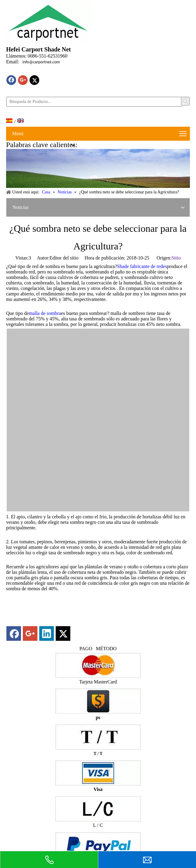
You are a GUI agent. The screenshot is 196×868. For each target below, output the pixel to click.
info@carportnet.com (41, 62)
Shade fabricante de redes (142, 266)
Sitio (176, 258)
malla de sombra (45, 313)
